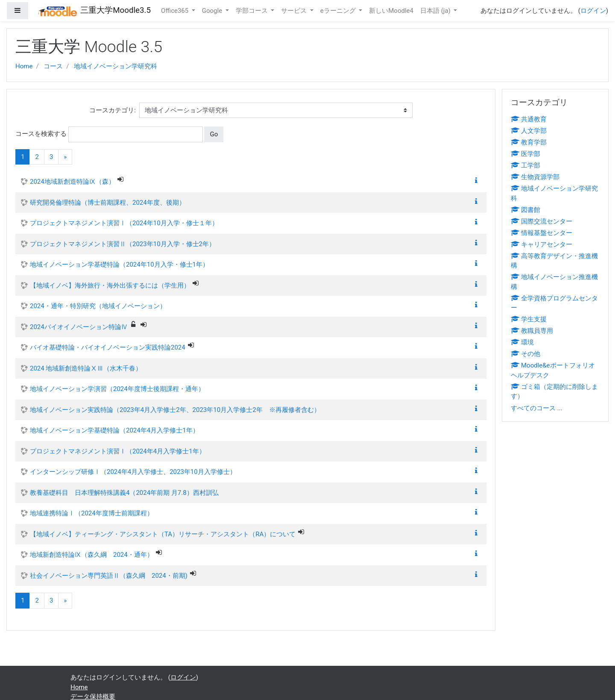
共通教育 (529, 119)
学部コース (253, 11)
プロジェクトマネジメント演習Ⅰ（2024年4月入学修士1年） (118, 451)
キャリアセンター (542, 244)
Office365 (176, 11)
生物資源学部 (535, 177)
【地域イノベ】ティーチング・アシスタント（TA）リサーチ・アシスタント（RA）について (163, 534)
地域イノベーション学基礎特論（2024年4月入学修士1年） (114, 430)
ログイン (593, 11)
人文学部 (529, 131)
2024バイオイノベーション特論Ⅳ (79, 327)
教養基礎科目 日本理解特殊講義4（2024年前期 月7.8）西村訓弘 (124, 493)
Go (214, 134)
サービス (295, 11)
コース (53, 66)
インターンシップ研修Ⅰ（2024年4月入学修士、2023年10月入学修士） (133, 472)
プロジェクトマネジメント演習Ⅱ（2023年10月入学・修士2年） (123, 244)
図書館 (526, 210)
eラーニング (339, 11)
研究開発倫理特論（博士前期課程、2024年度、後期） (108, 203)
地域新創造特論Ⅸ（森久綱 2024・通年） (92, 555)
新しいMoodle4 (391, 11)
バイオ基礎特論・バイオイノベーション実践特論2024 (108, 347)
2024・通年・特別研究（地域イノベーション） (98, 306)
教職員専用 (532, 331)
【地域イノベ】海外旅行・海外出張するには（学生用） (110, 285)
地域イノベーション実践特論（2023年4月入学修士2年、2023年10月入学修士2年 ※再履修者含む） (175, 410)
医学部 (526, 154)
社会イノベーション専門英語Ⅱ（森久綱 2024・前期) (109, 576)
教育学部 (529, 142)
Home (24, 66)
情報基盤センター (542, 233)
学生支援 (529, 319)
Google (213, 11)
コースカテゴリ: (113, 110)
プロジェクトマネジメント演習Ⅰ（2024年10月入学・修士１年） (124, 223)
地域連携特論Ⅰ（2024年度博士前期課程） (92, 513)
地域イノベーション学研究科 (116, 66)
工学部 (526, 165)
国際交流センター (542, 221)
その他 (526, 354)
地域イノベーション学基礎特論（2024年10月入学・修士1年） (119, 265)
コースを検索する (41, 134)
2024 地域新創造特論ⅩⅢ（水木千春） (86, 368)
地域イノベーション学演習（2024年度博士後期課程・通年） (117, 389)
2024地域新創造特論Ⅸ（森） (72, 182)
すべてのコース (533, 408)
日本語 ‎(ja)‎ (436, 11)
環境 (522, 342)
